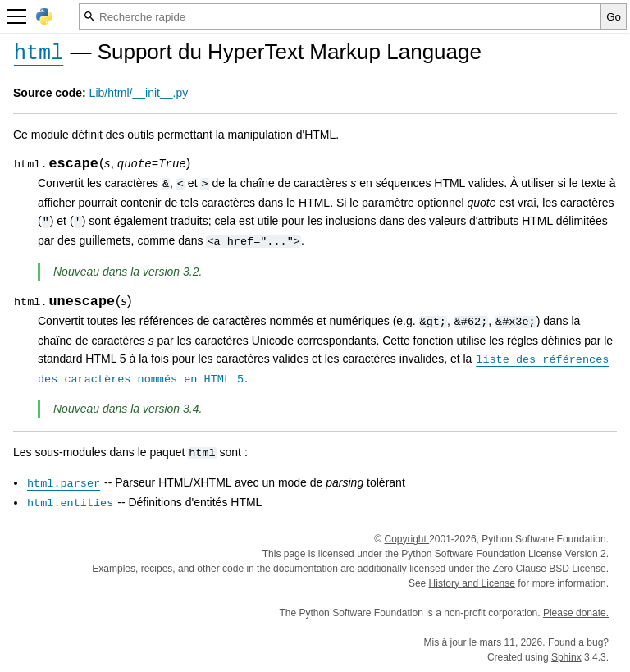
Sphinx (566, 657)
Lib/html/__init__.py (139, 93)
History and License (472, 583)
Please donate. (576, 613)
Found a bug (575, 642)
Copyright (406, 539)
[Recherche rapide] (340, 16)
